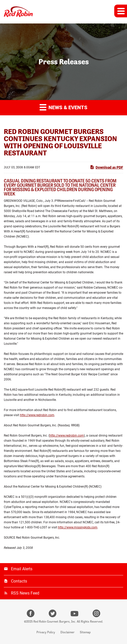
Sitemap (85, 632)
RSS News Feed (25, 593)
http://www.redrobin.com (37, 415)
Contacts (19, 581)
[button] (121, 11)
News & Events (63, 107)
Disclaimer (67, 632)
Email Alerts (22, 569)
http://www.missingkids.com (78, 527)
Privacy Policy (46, 632)
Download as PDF (106, 167)
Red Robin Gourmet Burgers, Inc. (55, 622)
